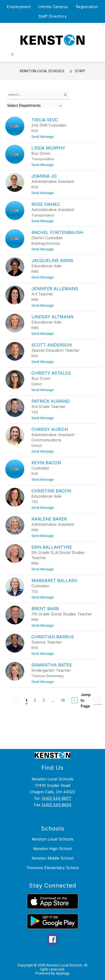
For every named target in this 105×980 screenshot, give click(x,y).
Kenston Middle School (52, 858)
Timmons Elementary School (53, 868)
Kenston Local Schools (42, 71)
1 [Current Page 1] (26, 701)
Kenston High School (52, 849)
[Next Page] (75, 700)
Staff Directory (53, 16)
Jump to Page (86, 700)
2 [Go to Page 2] (35, 700)
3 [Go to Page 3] (44, 700)
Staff (80, 71)
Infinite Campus (53, 7)
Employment (19, 7)
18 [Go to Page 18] (63, 700)
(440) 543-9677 (56, 798)
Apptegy (63, 973)
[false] (38, 95)
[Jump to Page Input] (98, 700)
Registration (87, 7)
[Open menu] (12, 54)
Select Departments (24, 106)
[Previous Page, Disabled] (16, 700)
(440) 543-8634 (57, 805)
